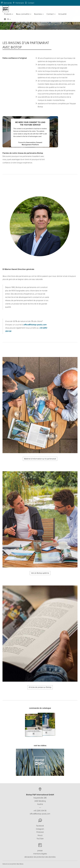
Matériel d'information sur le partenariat (40, 459)
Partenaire (18, 3)
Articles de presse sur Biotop (40, 687)
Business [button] (39, 16)
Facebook (40, 826)
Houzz (40, 835)
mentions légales (40, 854)
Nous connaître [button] (24, 16)
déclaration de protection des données (40, 857)
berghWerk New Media (16, 864)
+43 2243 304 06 (40, 811)
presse (40, 851)
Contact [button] (51, 16)
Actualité (62, 16)
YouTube (40, 839)
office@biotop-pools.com (35, 325)
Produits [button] (9, 16)
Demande (6, 3)
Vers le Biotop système (40, 573)
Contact (30, 3)
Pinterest (40, 832)
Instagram (40, 829)
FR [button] (7, 21)
